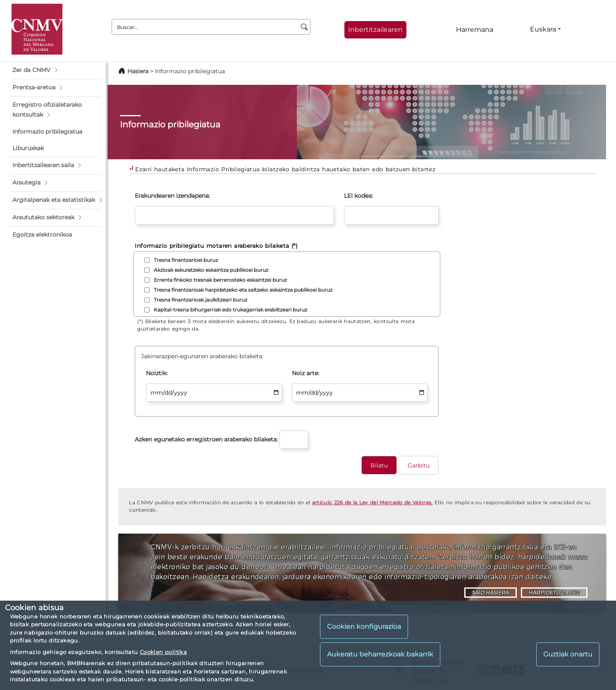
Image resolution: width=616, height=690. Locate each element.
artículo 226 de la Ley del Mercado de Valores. (372, 502)
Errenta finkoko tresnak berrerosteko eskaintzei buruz (220, 280)
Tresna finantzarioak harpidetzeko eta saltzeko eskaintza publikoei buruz (243, 290)
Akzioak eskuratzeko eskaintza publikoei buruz (211, 270)
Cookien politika (163, 652)
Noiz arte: (306, 373)
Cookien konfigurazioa (364, 627)
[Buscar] (304, 27)
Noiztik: (157, 373)
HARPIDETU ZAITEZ (554, 593)
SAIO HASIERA (491, 593)
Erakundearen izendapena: (172, 196)
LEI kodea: (358, 196)
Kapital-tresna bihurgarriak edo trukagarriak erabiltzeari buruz (230, 310)
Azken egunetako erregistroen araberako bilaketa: (206, 439)
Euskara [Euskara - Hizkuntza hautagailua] (543, 29)
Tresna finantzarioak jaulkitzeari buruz (201, 300)
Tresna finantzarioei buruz (186, 260)
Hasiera (138, 71)
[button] (55, 70)
